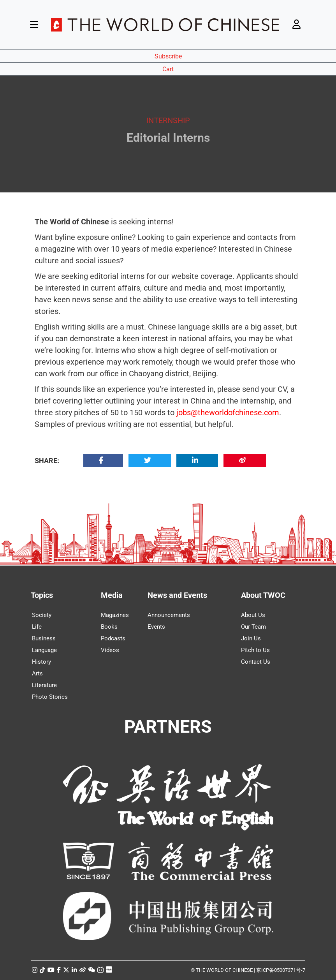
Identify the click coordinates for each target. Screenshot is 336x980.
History (41, 662)
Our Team (253, 627)
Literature (44, 685)
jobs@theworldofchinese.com (228, 412)
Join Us (251, 638)
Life (37, 627)
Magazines (115, 615)
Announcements (169, 615)
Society (42, 615)
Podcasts (113, 638)
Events (156, 627)
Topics (42, 595)
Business (44, 638)
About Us (253, 615)
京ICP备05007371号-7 (281, 970)
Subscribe (168, 56)
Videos (110, 650)
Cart (168, 69)
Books (109, 627)
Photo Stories (50, 697)
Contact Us (256, 662)
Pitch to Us (255, 650)
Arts (37, 673)
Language (44, 650)
